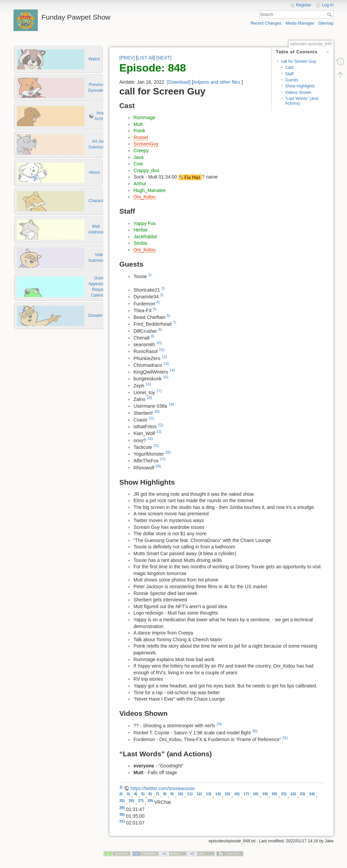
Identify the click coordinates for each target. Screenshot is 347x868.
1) (150, 275)
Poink (139, 131)
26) (168, 452)
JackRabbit (145, 237)
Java (138, 157)
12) (164, 357)
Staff (289, 74)
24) (150, 439)
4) (158, 302)
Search (330, 15)
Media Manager (300, 23)
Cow (138, 164)
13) (166, 363)
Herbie (140, 230)
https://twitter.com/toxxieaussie (163, 788)
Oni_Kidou (144, 197)
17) (159, 391)
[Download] (179, 82)
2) (163, 288)
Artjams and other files (217, 82)
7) (175, 322)
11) (162, 350)
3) (162, 295)
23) (159, 432)
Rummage (144, 117)
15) (166, 377)
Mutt (138, 124)
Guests (292, 80)
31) (285, 738)
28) (158, 466)
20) (157, 411)
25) (156, 445)
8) (160, 329)
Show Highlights (300, 86)
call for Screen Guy (298, 61)
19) (171, 404)
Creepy (141, 151)
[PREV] (127, 58)
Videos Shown (298, 92)
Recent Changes (266, 23)
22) (161, 425)
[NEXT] (164, 58)
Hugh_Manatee (150, 190)
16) (148, 384)
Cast (289, 67)
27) (163, 459)
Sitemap (326, 23)
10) (159, 343)
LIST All (145, 58)
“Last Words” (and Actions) (302, 101)
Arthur (140, 184)
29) (219, 724)
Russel (141, 137)
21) (152, 418)
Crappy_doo (146, 170)
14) (172, 370)
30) (255, 731)
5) (155, 309)
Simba (140, 243)
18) (149, 398)
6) (168, 316)
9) (153, 336)
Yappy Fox (144, 223)
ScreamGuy (146, 144)
